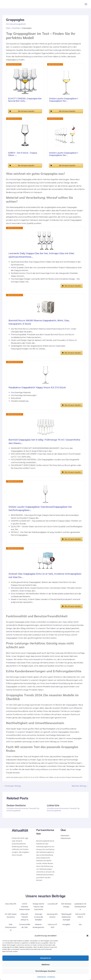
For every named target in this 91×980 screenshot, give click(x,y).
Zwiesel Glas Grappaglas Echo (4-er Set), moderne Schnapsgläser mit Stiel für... (45, 576)
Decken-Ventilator (16, 805)
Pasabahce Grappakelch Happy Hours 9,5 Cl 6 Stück (37, 388)
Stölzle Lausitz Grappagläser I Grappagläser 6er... (64, 100)
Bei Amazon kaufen (26, 111)
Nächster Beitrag (80, 786)
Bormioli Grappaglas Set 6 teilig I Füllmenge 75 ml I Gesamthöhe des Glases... (44, 442)
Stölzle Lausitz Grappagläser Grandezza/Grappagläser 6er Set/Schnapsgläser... (40, 509)
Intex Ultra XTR (11, 904)
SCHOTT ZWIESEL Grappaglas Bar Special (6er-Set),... (25, 100)
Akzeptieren (45, 958)
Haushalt (33, 808)
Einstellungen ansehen (45, 971)
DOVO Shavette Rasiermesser (25, 907)
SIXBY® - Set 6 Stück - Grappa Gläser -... (23, 154)
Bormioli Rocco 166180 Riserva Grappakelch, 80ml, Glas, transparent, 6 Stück (39, 322)
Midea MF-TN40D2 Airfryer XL (25, 917)
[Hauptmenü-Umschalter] (86, 4)
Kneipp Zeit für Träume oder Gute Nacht (39, 907)
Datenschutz (42, 977)
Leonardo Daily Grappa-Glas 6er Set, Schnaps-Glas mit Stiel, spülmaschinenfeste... (41, 255)
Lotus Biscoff (52, 904)
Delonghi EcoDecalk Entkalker (39, 917)
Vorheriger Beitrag (12, 786)
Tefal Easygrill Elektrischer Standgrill (66, 917)
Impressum (51, 977)
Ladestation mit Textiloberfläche (80, 907)
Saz (80, 924)
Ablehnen (46, 965)
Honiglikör (66, 924)
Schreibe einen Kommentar (17, 808)
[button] (87, 936)
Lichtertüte (53, 805)
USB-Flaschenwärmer (11, 927)
